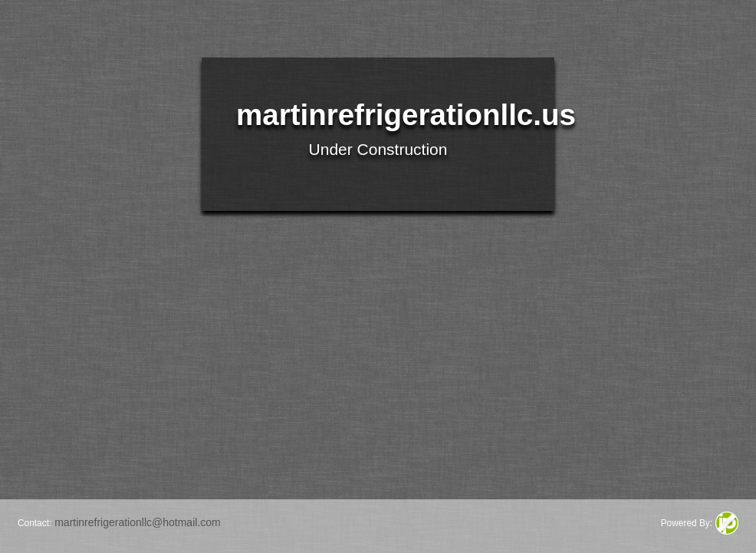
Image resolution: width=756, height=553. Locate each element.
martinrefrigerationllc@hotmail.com (138, 522)
